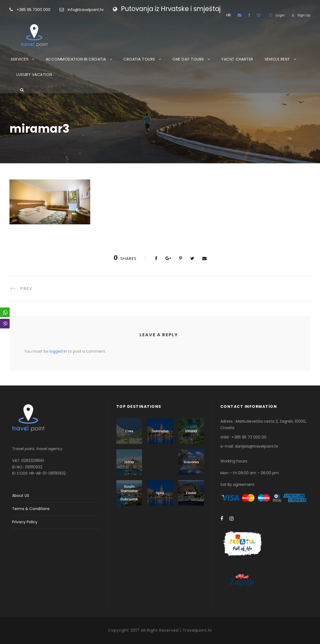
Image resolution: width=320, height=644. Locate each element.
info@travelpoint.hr (86, 10)
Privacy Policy (25, 522)
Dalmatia (160, 431)
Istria (129, 462)
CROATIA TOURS (139, 59)
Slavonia (191, 462)
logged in (58, 351)
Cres (129, 431)
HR (229, 15)
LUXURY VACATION (34, 75)
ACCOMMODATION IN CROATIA (76, 59)
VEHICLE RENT (277, 59)
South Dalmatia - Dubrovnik (129, 493)
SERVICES (20, 59)
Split (160, 493)
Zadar (191, 493)
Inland (191, 431)
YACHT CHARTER (237, 59)
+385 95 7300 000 (42, 10)
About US (21, 496)
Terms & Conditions (31, 509)
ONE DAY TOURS (188, 59)
